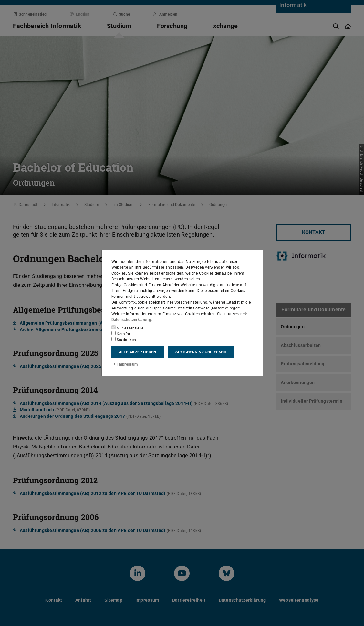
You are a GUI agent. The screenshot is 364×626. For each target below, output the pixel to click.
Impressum (125, 364)
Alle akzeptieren (138, 352)
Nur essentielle (128, 328)
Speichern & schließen (201, 352)
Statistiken (124, 340)
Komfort (122, 334)
